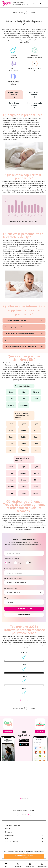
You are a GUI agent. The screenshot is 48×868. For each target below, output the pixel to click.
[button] (6, 864)
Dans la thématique (11, 588)
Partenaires (11, 852)
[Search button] (46, 4)
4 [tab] (27, 700)
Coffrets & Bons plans (12, 826)
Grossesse (8, 832)
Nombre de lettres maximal (13, 578)
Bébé (6, 838)
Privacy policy (30, 852)
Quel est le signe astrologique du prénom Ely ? (19, 333)
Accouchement (10, 835)
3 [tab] (25, 700)
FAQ (5, 852)
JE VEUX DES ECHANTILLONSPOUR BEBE (24, 856)
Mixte (31, 563)
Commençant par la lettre (13, 569)
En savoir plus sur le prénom (34, 105)
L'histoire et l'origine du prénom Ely (16, 320)
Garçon (20, 563)
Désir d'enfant (10, 829)
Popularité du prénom (34, 95)
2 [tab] (23, 700)
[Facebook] (19, 815)
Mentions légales (20, 852)
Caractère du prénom (14, 105)
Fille (9, 563)
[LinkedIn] (29, 815)
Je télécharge (8, 732)
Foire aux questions (12, 841)
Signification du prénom (14, 95)
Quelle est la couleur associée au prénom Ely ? (19, 340)
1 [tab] (21, 700)
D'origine (7, 598)
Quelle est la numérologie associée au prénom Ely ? (21, 346)
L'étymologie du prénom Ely (14, 327)
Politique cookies (39, 852)
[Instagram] (24, 815)
